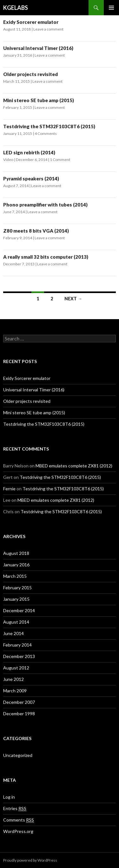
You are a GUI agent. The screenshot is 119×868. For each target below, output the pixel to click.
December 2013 (19, 656)
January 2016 (16, 565)
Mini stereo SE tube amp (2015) (39, 100)
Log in (9, 797)
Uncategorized (18, 755)
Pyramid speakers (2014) (31, 178)
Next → (73, 299)
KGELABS (16, 8)
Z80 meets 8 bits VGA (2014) (36, 231)
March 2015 (15, 576)
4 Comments (46, 133)
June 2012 (13, 679)
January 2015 (16, 599)
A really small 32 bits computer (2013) (46, 257)
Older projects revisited (30, 74)
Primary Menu (111, 8)
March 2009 (15, 691)
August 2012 (16, 668)
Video (8, 160)
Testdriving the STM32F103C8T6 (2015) (49, 126)
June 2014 (13, 633)
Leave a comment (48, 29)
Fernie (9, 489)
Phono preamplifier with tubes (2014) (45, 205)
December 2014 (19, 610)
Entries (15, 808)
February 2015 (17, 588)
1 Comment (60, 160)
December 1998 (19, 714)
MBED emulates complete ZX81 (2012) (74, 466)
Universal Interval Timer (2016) (38, 48)
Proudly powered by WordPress (30, 860)
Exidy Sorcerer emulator (31, 22)
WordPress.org (18, 831)
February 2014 (17, 645)
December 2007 (19, 702)
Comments (19, 820)
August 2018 (16, 553)
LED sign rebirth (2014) (29, 152)
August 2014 (16, 622)
